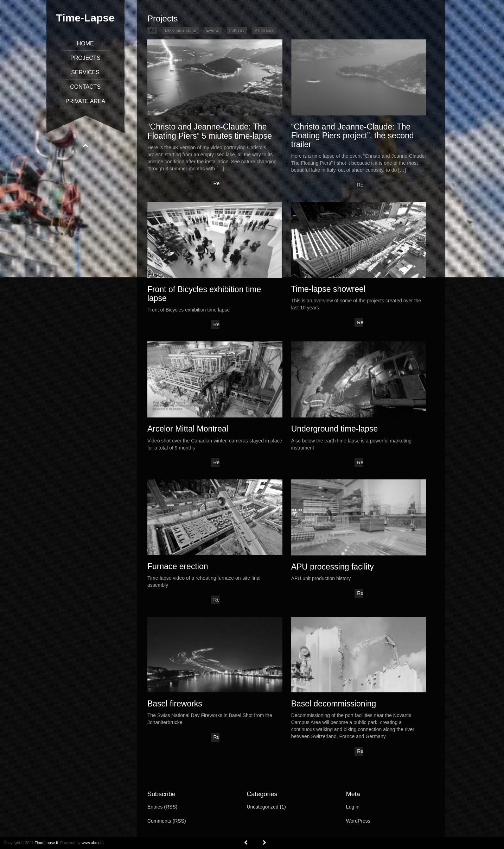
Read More (216, 184)
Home (85, 43)
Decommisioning (181, 30)
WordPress (358, 821)
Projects (85, 58)
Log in (353, 807)
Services (85, 72)
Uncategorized (262, 807)
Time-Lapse (85, 18)
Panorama (264, 30)
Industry (237, 30)
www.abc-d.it (92, 843)
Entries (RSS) (162, 807)
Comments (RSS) (167, 821)
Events (213, 30)
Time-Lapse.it (46, 843)
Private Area (85, 101)
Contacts (85, 87)
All (152, 30)
